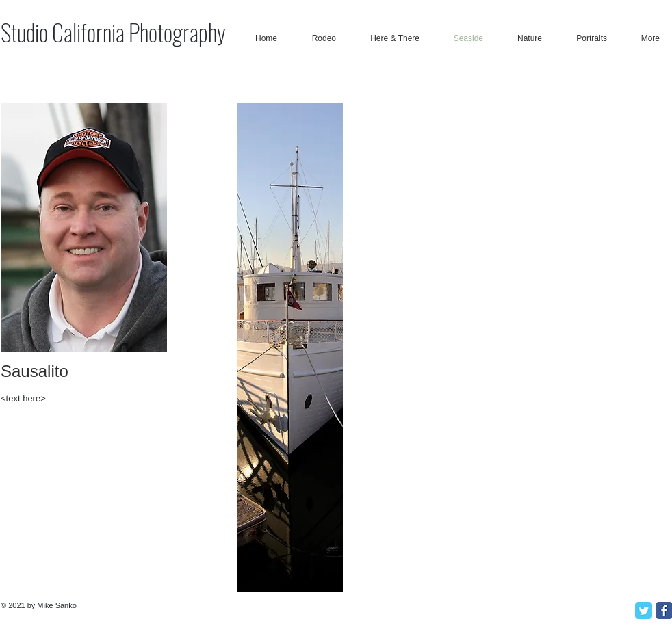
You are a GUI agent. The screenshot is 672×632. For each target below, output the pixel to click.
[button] (290, 347)
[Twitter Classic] (644, 610)
